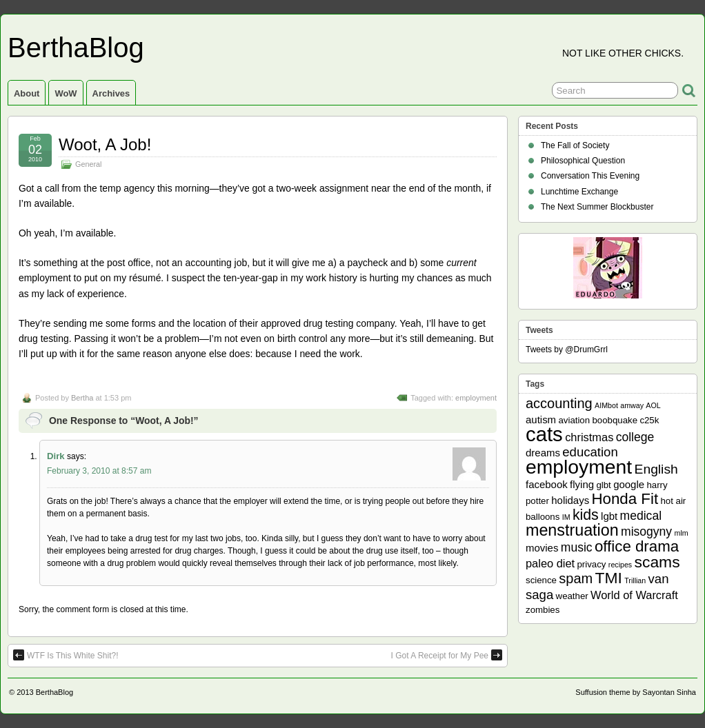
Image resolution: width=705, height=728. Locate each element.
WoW (66, 93)
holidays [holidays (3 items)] (570, 500)
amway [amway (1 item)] (632, 405)
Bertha (82, 398)
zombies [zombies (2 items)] (543, 610)
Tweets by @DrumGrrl (567, 350)
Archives (111, 93)
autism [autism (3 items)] (541, 419)
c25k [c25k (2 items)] (649, 420)
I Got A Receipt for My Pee (447, 655)
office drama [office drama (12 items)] (637, 546)
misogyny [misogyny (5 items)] (646, 532)
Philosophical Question (583, 161)
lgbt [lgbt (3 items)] (609, 516)
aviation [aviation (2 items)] (574, 420)
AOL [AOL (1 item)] (653, 405)
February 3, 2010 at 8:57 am (99, 471)
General (88, 164)
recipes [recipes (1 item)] (620, 565)
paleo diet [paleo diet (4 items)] (550, 563)
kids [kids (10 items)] (586, 515)
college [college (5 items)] (635, 437)
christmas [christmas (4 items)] (589, 437)
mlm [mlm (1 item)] (682, 533)
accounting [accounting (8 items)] (559, 403)
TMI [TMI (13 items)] (609, 578)
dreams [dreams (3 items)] (543, 453)
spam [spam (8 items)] (576, 578)
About (27, 93)
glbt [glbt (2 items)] (603, 485)
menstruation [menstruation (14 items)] (572, 530)
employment (476, 398)
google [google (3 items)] (629, 484)
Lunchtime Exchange (579, 192)
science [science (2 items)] (541, 580)
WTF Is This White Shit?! (66, 655)
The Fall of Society (575, 145)
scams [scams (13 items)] (657, 562)
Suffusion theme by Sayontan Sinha (636, 692)
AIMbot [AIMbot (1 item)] (606, 405)
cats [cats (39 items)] (544, 434)
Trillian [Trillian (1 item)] (635, 580)
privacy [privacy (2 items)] (592, 564)
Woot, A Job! (105, 144)
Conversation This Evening (590, 176)
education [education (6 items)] (590, 452)
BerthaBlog (76, 48)
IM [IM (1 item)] (566, 517)
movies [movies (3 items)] (542, 548)
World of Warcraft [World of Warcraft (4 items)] (634, 595)
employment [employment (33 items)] (579, 467)
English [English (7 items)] (656, 469)
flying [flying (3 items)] (582, 484)
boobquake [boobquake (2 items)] (615, 420)
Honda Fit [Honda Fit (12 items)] (625, 499)
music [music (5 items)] (577, 547)
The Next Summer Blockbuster (597, 207)
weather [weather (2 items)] (572, 596)
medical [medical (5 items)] (641, 516)
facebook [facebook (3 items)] (547, 484)
